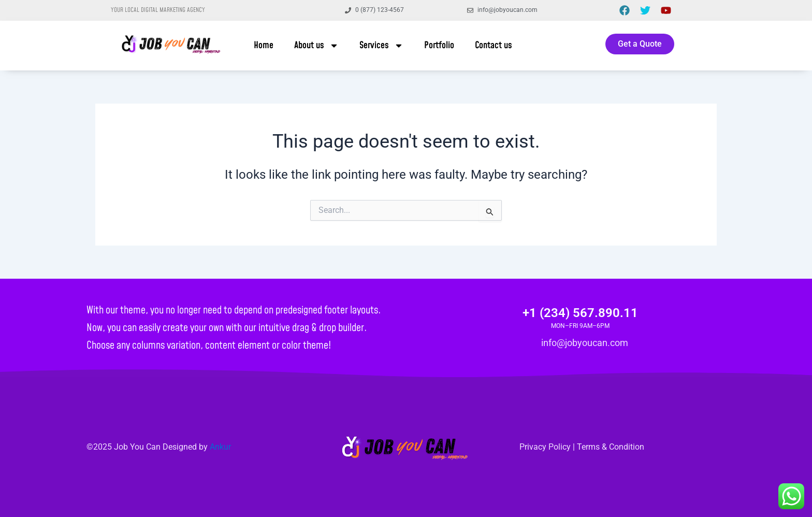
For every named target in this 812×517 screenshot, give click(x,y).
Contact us (494, 45)
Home (264, 45)
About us (316, 46)
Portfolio (439, 45)
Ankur (220, 447)
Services (381, 46)
